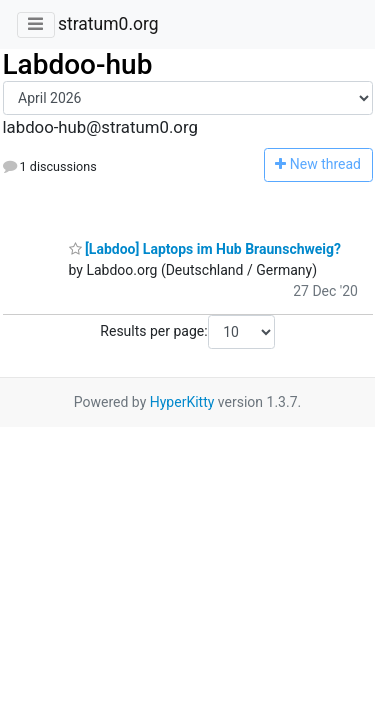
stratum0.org (108, 24)
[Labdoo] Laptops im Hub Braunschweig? (205, 249)
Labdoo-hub (78, 64)
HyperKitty (182, 402)
